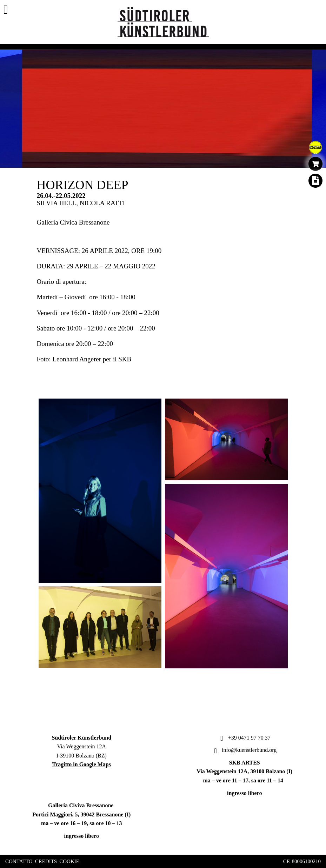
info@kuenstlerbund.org (244, 750)
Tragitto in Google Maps (82, 764)
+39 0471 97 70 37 (245, 738)
